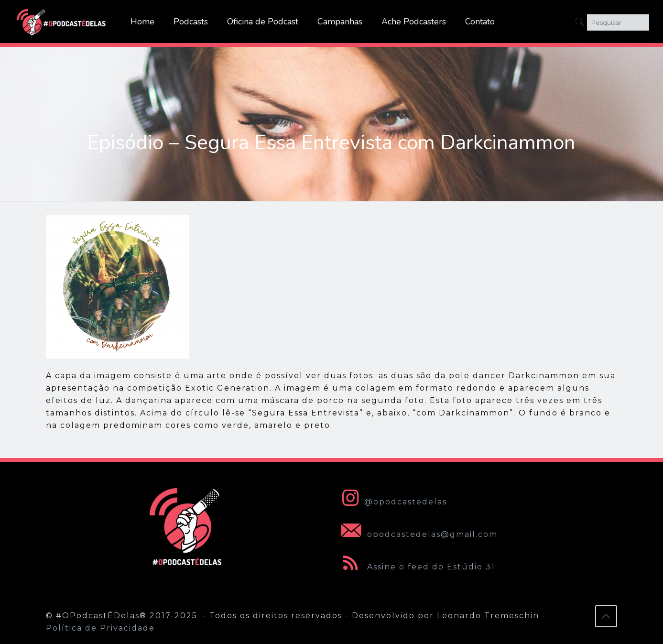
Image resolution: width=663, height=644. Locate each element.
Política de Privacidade (100, 628)
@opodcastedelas (392, 502)
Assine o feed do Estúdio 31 (416, 567)
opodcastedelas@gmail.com (418, 534)
